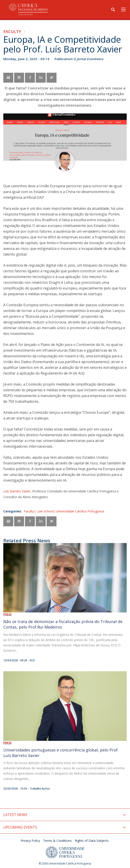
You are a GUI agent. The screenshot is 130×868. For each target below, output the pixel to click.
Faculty (12, 32)
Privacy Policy (30, 841)
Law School (45, 511)
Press (7, 614)
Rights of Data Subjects (92, 841)
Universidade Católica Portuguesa (80, 511)
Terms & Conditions (57, 841)
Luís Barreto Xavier (17, 491)
